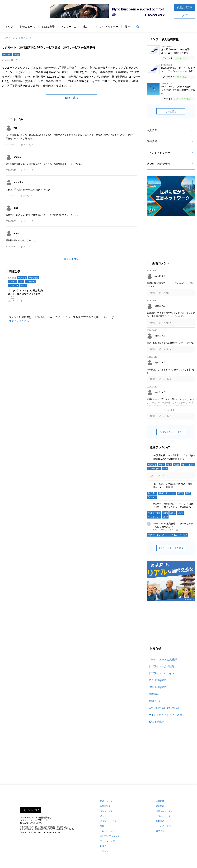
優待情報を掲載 (158, 687)
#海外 (21, 282)
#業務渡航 (30, 282)
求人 (86, 27)
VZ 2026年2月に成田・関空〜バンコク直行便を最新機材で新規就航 (178, 90)
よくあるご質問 (163, 826)
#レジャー (152, 497)
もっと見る (171, 111)
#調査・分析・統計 (167, 493)
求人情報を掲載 (158, 680)
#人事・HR (14, 285)
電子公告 (160, 831)
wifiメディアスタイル (110, 836)
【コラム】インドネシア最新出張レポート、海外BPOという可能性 (26, 292)
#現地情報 (33, 278)
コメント (17, 301)
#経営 (17, 55)
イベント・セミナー (107, 27)
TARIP (103, 846)
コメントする (71, 259)
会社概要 (160, 801)
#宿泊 (180, 513)
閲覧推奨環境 (156, 722)
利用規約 (160, 821)
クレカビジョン (107, 831)
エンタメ (104, 851)
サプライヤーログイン (161, 673)
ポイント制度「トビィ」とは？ (167, 715)
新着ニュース (27, 27)
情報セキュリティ (164, 811)
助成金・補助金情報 (158, 164)
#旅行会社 (7, 55)
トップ (9, 27)
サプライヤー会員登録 (161, 666)
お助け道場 (48, 27)
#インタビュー (188, 465)
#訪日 (176, 465)
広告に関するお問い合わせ (164, 708)
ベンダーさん (69, 27)
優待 (127, 27)
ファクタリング (107, 841)
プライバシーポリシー (166, 816)
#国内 (169, 465)
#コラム (12, 282)
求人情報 (152, 130)
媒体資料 (154, 694)
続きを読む (71, 98)
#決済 (165, 469)
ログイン (184, 15)
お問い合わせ (156, 701)
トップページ (8, 38)
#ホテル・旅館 (154, 513)
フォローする (33, 810)
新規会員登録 (184, 7)
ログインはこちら (19, 321)
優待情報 (152, 141)
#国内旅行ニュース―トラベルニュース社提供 (167, 535)
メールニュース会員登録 (163, 659)
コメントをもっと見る (171, 432)
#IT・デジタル (154, 469)
